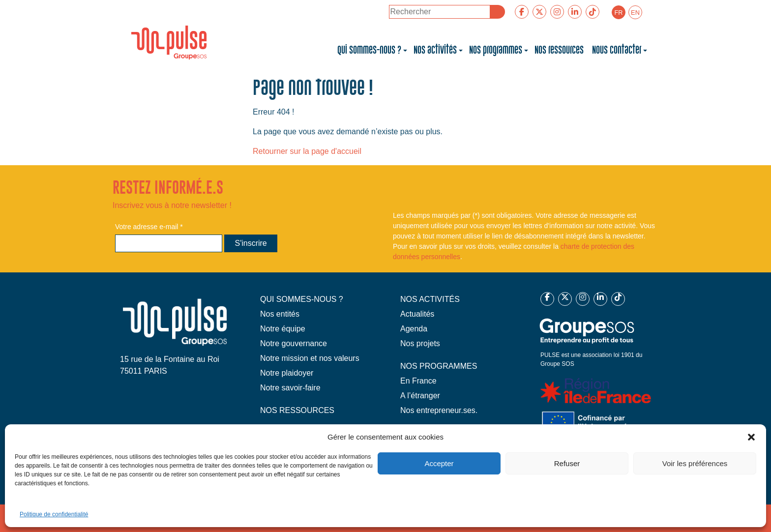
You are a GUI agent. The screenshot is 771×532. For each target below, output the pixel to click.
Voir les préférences (695, 463)
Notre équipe (283, 329)
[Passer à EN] (635, 12)
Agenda (414, 329)
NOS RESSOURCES (297, 410)
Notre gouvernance (294, 343)
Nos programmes (496, 50)
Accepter (439, 463)
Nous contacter (617, 50)
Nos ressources (560, 50)
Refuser (567, 463)
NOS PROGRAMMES (439, 366)
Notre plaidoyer (287, 373)
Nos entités (280, 314)
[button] (751, 437)
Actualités (417, 314)
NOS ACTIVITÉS (430, 299)
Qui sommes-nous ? (369, 50)
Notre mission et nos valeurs (310, 358)
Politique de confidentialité (54, 514)
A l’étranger (420, 396)
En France (418, 381)
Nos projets (420, 343)
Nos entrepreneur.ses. (439, 410)
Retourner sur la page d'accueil (307, 151)
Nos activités (435, 50)
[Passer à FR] (619, 12)
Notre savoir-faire (290, 388)
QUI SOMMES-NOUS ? (302, 299)
